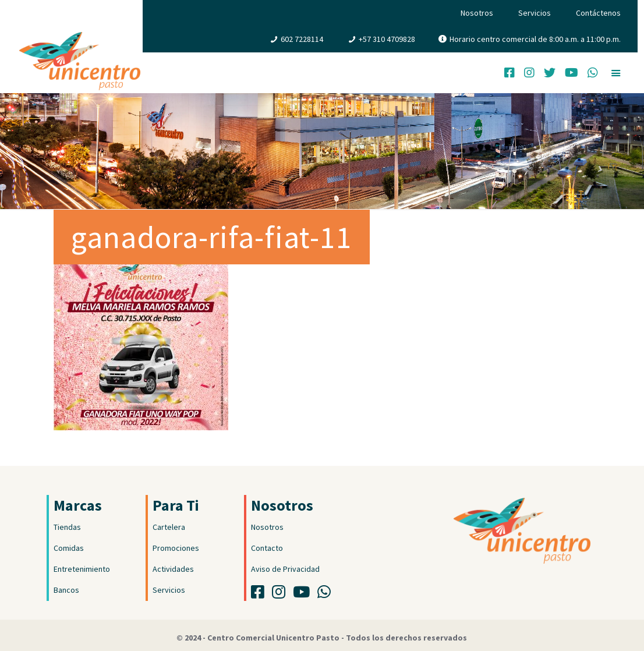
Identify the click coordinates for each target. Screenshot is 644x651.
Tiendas (67, 527)
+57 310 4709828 (387, 39)
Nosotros (477, 13)
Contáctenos (598, 13)
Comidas (69, 548)
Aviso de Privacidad (285, 569)
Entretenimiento (82, 569)
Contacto (267, 548)
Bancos (66, 590)
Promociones (176, 548)
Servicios (535, 13)
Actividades (173, 569)
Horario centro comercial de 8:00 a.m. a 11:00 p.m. (535, 39)
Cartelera (169, 527)
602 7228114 (302, 39)
